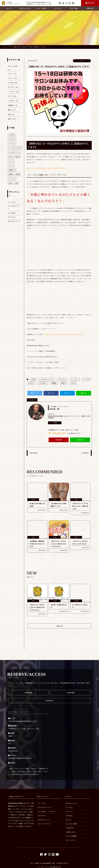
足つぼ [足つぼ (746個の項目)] (11, 157)
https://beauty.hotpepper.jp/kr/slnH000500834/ (46, 168)
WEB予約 (90, 3)
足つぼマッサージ (14, 221)
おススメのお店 (13, 66)
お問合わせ (90, 8)
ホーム (9, 8)
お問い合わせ (71, 832)
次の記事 (85, 453)
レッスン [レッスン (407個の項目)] (11, 165)
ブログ (10, 96)
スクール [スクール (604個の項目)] (11, 161)
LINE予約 (80, 440)
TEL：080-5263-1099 (57, 433)
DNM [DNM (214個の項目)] (10, 183)
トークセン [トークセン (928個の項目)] (12, 143)
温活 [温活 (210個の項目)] (17, 183)
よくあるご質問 (71, 824)
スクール (58, 8)
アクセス (69, 807)
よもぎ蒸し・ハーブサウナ (47, 812)
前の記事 (33, 453)
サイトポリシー (71, 840)
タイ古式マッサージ (14, 207)
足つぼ (73, 383)
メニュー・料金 (41, 8)
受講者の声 (11, 105)
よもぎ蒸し (11, 101)
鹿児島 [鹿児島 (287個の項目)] (18, 174)
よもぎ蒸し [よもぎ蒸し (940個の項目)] (12, 135)
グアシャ (11, 73)
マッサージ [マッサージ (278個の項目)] (12, 179)
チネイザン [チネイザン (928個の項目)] (12, 139)
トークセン (11, 92)
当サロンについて (25, 8)
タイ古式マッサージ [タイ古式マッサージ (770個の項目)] (14, 152)
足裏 (9, 114)
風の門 (10, 119)
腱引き (10, 110)
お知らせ (69, 816)
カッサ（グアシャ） (45, 824)
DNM (33, 379)
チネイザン (11, 87)
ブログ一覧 (74, 8)
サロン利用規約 (71, 836)
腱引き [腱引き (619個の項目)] (18, 157)
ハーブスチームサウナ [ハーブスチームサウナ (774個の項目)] (15, 148)
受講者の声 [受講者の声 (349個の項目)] (12, 170)
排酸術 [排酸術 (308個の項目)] (11, 174)
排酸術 (54, 383)
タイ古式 (11, 83)
